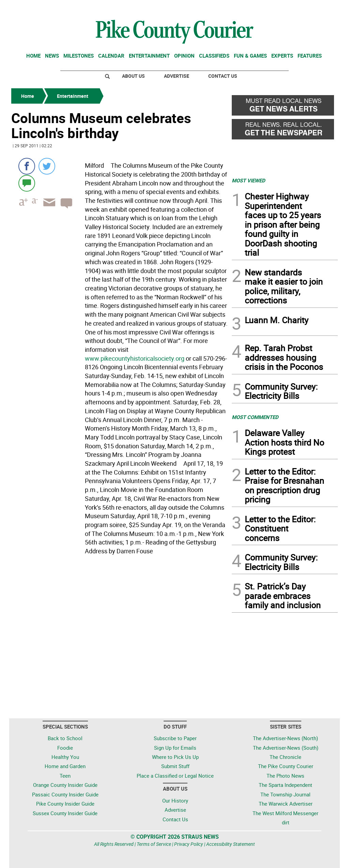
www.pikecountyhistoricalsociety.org (135, 358)
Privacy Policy (189, 844)
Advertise (177, 76)
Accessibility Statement (231, 844)
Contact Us (223, 76)
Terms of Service (154, 844)
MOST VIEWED (248, 180)
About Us (133, 76)
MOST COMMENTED (255, 417)
